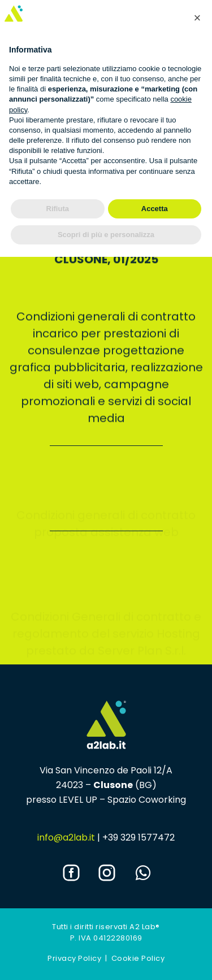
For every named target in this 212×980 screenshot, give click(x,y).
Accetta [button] (155, 209)
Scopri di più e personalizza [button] (106, 235)
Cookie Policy (138, 958)
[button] (197, 18)
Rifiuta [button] (58, 209)
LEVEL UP (78, 800)
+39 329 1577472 (139, 837)
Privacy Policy (74, 958)
